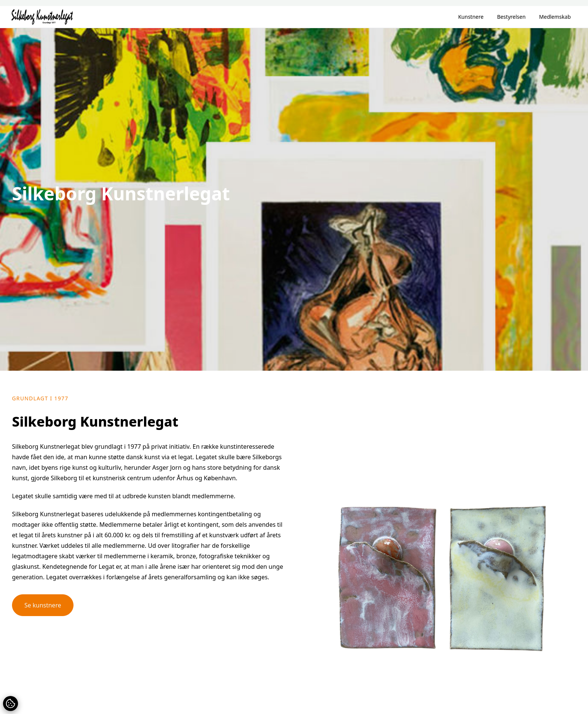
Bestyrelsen (511, 17)
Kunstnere (471, 17)
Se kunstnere (43, 605)
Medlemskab (555, 17)
